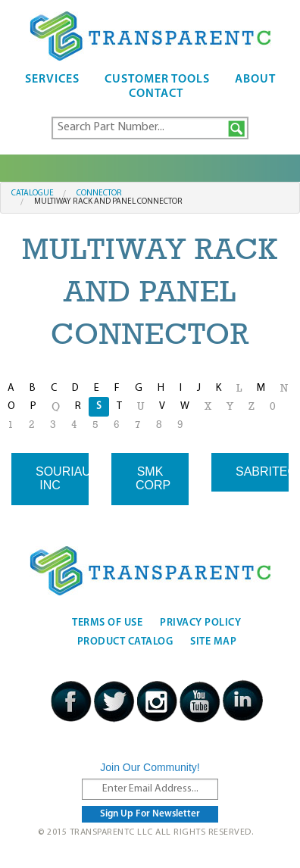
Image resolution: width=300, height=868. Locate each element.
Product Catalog (125, 642)
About (255, 80)
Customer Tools (157, 80)
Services (52, 80)
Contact (156, 94)
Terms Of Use (107, 623)
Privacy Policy (200, 623)
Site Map (213, 642)
